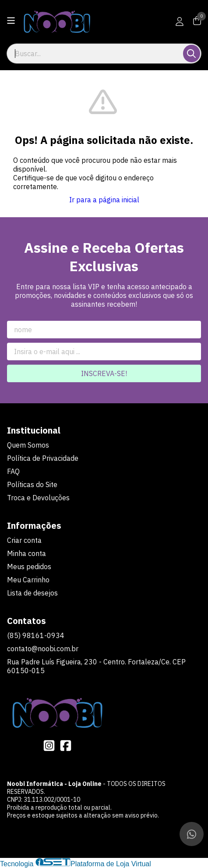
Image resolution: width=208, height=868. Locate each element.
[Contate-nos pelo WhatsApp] (192, 834)
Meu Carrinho (28, 580)
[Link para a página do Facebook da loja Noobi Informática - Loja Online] (66, 746)
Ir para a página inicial (104, 200)
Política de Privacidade (43, 458)
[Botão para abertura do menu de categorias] (11, 21)
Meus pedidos (29, 567)
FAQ (13, 471)
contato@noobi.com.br (43, 649)
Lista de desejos (32, 593)
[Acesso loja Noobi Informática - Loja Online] (180, 22)
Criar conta (24, 540)
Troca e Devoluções (38, 498)
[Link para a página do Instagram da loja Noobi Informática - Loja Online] (49, 746)
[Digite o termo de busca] (95, 54)
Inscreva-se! (104, 373)
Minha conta (26, 553)
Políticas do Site (32, 484)
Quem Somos (28, 445)
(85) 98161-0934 (36, 635)
